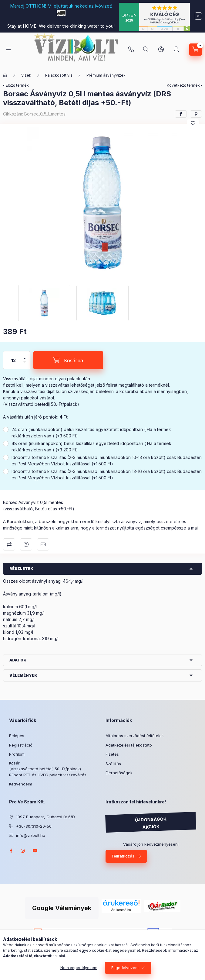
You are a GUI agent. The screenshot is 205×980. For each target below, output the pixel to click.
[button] (102, 203)
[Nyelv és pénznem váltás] (161, 50)
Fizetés (112, 754)
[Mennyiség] (14, 360)
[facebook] (181, 114)
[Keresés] (146, 50)
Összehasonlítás (9, 544)
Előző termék (17, 85)
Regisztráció (21, 745)
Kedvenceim (21, 784)
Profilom (17, 754)
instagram (23, 851)
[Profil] (176, 50)
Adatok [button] (18, 660)
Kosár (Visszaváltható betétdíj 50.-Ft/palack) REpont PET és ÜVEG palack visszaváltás (48, 769)
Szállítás (113, 764)
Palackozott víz (59, 75)
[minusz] (25, 365)
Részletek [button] (21, 569)
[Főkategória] (5, 75)
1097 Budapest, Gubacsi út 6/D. (46, 817)
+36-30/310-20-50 (131, 50)
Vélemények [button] (23, 675)
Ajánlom (43, 544)
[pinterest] (196, 114)
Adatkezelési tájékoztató (129, 745)
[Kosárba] (68, 360)
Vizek (26, 75)
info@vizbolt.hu (31, 835)
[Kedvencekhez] (193, 123)
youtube (35, 851)
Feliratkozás (123, 856)
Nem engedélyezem (79, 968)
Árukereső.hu (84, 898)
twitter (47, 851)
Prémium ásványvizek (106, 75)
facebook (11, 851)
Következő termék (183, 85)
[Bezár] (198, 16)
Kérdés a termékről (26, 544)
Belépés (17, 736)
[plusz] (25, 356)
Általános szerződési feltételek (135, 736)
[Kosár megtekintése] (196, 50)
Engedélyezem (125, 968)
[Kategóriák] (8, 49)
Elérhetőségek (119, 773)
